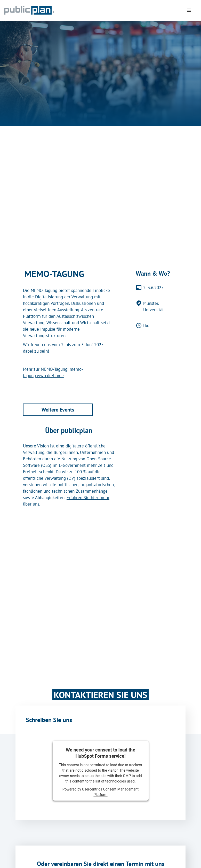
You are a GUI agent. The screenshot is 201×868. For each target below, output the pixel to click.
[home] (54, 10)
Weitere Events (58, 410)
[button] (189, 10)
